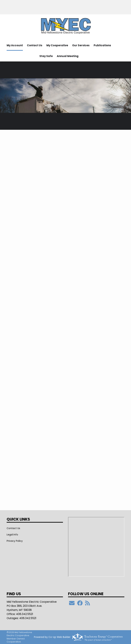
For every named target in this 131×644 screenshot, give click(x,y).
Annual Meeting (68, 56)
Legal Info (12, 535)
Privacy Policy (15, 541)
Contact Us (35, 45)
